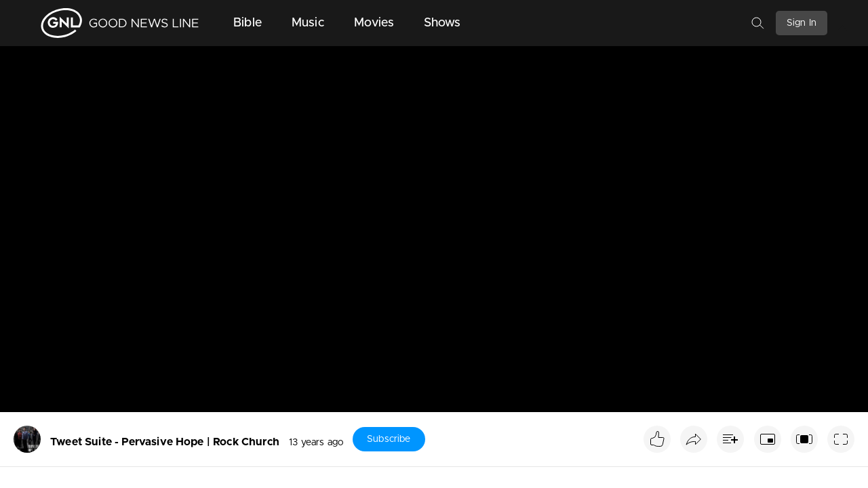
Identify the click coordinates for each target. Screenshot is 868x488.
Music (308, 23)
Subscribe (389, 439)
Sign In (802, 23)
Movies (374, 23)
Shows (442, 23)
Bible (248, 23)
